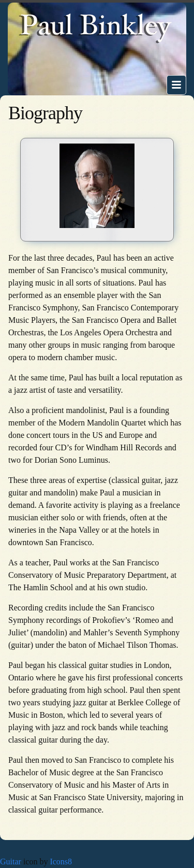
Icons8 (61, 862)
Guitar (11, 862)
